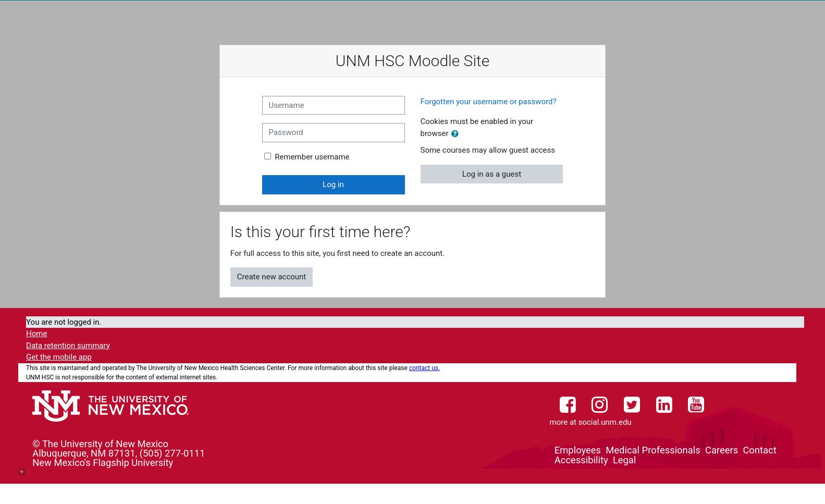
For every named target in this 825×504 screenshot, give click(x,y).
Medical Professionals (653, 450)
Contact (759, 450)
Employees (578, 450)
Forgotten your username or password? (489, 102)
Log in (333, 185)
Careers (722, 450)
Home (36, 334)
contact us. (424, 368)
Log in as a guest (492, 174)
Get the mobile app (59, 357)
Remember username (312, 157)
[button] (457, 134)
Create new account (272, 277)
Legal (624, 460)
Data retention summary (68, 346)
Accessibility (581, 460)
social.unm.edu (605, 422)
